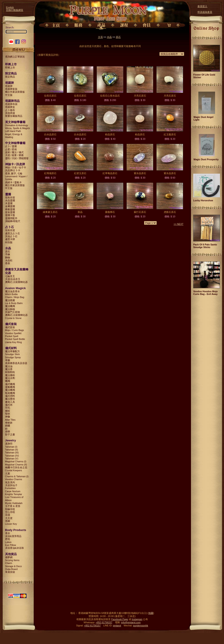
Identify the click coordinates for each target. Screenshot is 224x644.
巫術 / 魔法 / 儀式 (15, 152)
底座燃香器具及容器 (16, 363)
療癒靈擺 (10, 209)
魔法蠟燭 (10, 306)
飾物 (8, 257)
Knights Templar (14, 494)
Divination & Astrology (17, 125)
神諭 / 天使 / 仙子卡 (16, 167)
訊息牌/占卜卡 (13, 170)
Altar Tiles (10, 420)
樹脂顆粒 (10, 372)
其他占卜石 (11, 236)
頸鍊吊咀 (10, 509)
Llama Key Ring (13, 342)
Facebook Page (120, 619)
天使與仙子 (11, 485)
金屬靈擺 (10, 206)
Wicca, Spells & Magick (18, 128)
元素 (8, 473)
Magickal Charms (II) (16, 465)
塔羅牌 (9, 86)
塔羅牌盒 (10, 107)
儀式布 (9, 405)
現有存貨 (10, 198)
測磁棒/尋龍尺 (13, 221)
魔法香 (9, 369)
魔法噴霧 (10, 300)
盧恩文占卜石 (12, 233)
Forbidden (10, 488)
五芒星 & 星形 (13, 506)
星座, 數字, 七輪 (14, 173)
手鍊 (8, 254)
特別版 (9, 242)
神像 (8, 417)
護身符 (9, 444)
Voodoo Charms (14, 479)
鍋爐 (8, 426)
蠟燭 (8, 381)
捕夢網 (9, 557)
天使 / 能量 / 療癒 (15, 155)
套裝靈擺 (10, 212)
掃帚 (8, 432)
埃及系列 (10, 482)
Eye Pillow (11, 545)
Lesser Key (11, 524)
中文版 (9, 95)
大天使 (9, 518)
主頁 (100, 37)
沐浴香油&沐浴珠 (15, 548)
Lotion (8, 542)
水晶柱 (9, 260)
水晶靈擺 (10, 200)
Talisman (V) (12, 459)
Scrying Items (12, 560)
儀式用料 (10, 396)
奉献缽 (9, 423)
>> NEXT (178, 224)
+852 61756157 (104, 622)
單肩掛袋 (10, 572)
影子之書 (10, 434)
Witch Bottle (11, 294)
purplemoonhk (141, 625)
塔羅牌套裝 (11, 89)
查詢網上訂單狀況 (15, 57)
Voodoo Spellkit (13, 333)
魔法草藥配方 (12, 351)
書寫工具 (10, 402)
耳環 (8, 515)
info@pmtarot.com (131, 622)
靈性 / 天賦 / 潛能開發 (17, 158)
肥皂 (8, 539)
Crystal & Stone (13, 318)
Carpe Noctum (13, 491)
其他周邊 (10, 113)
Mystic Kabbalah (14, 503)
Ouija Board (11, 569)
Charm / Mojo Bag (15, 297)
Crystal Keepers (14, 470)
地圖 (151, 613)
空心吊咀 (10, 512)
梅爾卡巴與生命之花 (16, 467)
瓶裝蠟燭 (10, 393)
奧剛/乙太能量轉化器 (17, 282)
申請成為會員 (205, 12)
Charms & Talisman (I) (17, 476)
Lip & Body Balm (14, 303)
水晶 (109, 37)
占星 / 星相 (11, 149)
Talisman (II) (12, 450)
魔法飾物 (10, 309)
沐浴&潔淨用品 (13, 536)
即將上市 (10, 68)
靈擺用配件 (11, 218)
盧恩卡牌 (10, 239)
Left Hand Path (13, 131)
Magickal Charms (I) (16, 461)
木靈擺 (9, 203)
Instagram (137, 619)
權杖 (8, 411)
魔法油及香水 (12, 291)
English (10, 7)
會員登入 (202, 6)
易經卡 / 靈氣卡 (13, 182)
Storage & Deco (13, 566)
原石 (8, 251)
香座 (8, 263)
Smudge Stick (12, 354)
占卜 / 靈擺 (11, 146)
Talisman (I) (11, 447)
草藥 (8, 360)
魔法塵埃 (10, 399)
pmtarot (117, 625)
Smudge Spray (13, 357)
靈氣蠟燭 (10, 387)
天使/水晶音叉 (13, 279)
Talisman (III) (12, 453)
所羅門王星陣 (12, 312)
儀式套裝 (10, 327)
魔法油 (9, 366)
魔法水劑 (10, 378)
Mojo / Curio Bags (15, 330)
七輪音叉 (10, 276)
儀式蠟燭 (10, 384)
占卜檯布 (10, 110)
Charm (9, 563)
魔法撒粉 (10, 375)
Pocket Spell (12, 336)
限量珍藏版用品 (14, 116)
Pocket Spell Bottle (15, 339)
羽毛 (8, 408)
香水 (8, 533)
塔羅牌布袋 (11, 104)
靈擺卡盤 (10, 215)
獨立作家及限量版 (15, 92)
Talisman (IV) (12, 456)
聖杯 (8, 414)
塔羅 (8, 521)
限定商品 (10, 77)
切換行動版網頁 (15, 10)
